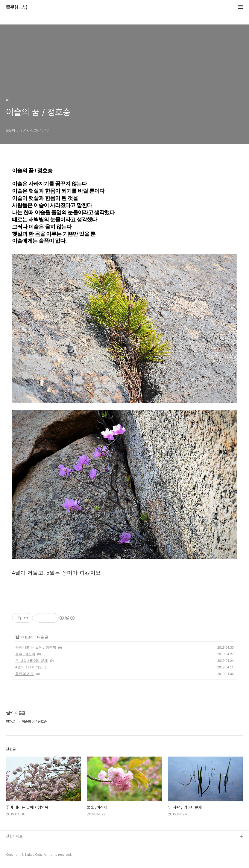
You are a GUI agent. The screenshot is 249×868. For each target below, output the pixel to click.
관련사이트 (14, 836)
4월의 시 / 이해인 (29, 667)
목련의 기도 (25, 674)
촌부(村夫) (17, 7)
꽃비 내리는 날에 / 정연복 (36, 647)
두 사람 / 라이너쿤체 (32, 661)
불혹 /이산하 (25, 654)
